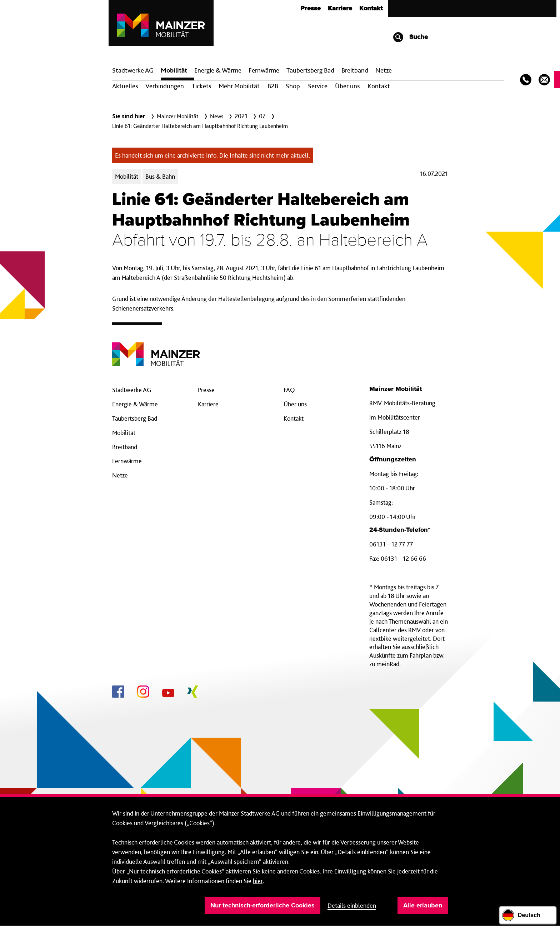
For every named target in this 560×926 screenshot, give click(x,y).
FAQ (289, 390)
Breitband (125, 447)
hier (258, 881)
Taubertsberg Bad (310, 70)
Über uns (347, 86)
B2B (273, 86)
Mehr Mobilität (239, 86)
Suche (410, 37)
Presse (311, 9)
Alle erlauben (423, 906)
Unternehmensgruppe (179, 813)
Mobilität (174, 70)
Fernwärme (127, 461)
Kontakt (371, 9)
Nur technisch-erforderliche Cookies (262, 906)
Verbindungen (165, 86)
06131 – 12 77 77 (391, 544)
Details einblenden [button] (352, 905)
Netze (384, 70)
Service (318, 86)
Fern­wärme (264, 70)
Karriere (340, 9)
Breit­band (355, 70)
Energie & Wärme (218, 70)
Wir (117, 813)
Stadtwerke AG (133, 70)
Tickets (201, 86)
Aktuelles (125, 86)
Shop (293, 86)
